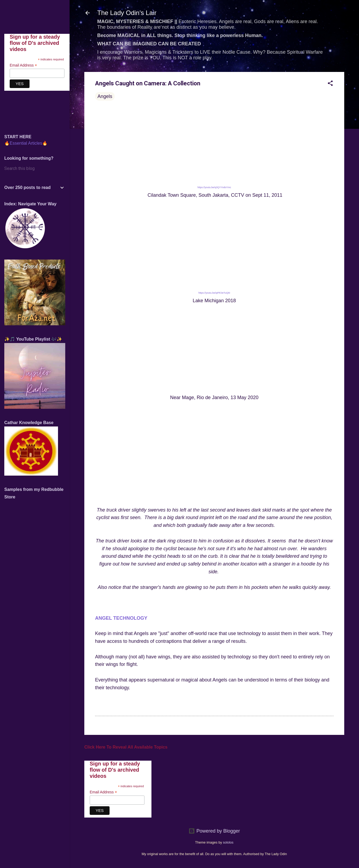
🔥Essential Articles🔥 (26, 143)
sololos (228, 843)
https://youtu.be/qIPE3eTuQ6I (214, 293)
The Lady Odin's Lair (127, 13)
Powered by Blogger (214, 831)
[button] (330, 84)
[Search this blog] (35, 169)
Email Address (103, 792)
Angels (105, 96)
